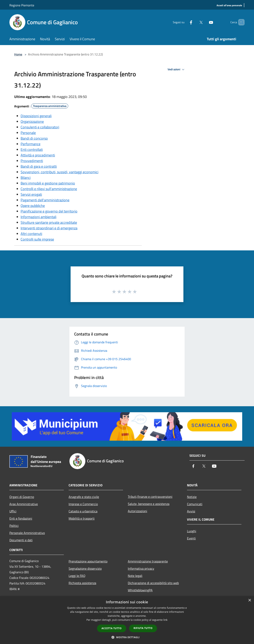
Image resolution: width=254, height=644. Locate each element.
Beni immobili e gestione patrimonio (48, 183)
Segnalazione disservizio (85, 568)
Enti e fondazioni (21, 518)
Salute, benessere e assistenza (149, 504)
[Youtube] (204, 22)
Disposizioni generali (36, 116)
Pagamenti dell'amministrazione (45, 200)
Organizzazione (32, 121)
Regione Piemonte (22, 5)
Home (18, 54)
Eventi (191, 538)
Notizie (192, 497)
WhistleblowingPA (140, 590)
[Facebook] (184, 22)
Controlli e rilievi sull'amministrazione (49, 189)
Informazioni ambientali (38, 217)
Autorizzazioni (137, 511)
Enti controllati (32, 150)
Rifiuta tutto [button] (143, 628)
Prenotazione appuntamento (88, 561)
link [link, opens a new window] (165, 620)
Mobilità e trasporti (82, 518)
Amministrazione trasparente (148, 561)
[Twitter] (194, 22)
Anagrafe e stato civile (84, 497)
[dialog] (127, 620)
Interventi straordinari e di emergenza (49, 228)
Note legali (135, 576)
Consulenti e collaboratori (40, 127)
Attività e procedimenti (38, 155)
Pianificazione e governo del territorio (49, 211)
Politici (14, 526)
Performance (30, 144)
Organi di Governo (22, 497)
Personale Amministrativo (27, 533)
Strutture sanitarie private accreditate (49, 222)
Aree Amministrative (24, 504)
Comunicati (195, 504)
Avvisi (191, 511)
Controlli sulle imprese (37, 239)
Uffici (13, 511)
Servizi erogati (31, 194)
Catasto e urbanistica (83, 511)
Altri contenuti (31, 234)
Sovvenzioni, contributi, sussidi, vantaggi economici (59, 172)
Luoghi (192, 531)
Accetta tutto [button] (112, 628)
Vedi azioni (177, 70)
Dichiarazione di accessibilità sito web (153, 583)
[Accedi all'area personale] (229, 6)
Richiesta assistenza (82, 583)
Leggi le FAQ (77, 576)
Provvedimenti (32, 161)
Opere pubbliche (33, 206)
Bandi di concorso (34, 138)
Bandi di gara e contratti (39, 166)
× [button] (249, 600)
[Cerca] (240, 22)
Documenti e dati (21, 540)
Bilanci (26, 178)
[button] (127, 637)
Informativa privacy (141, 568)
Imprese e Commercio (83, 504)
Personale (28, 133)
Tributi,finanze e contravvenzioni (150, 497)
